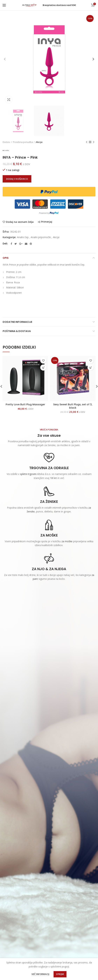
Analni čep (23, 237)
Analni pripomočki (41, 237)
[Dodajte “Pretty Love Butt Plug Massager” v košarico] (43, 368)
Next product (94, 142)
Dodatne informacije (17, 322)
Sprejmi (60, 974)
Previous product (87, 142)
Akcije (39, 142)
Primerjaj (47, 222)
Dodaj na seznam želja (20, 222)
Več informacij (40, 974)
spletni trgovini (28, 474)
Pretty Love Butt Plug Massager (25, 404)
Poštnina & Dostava (17, 331)
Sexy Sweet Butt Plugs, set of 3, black (73, 406)
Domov (6, 142)
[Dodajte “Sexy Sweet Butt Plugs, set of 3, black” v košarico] (91, 368)
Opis (6, 258)
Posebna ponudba (23, 142)
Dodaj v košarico (17, 179)
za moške (67, 541)
